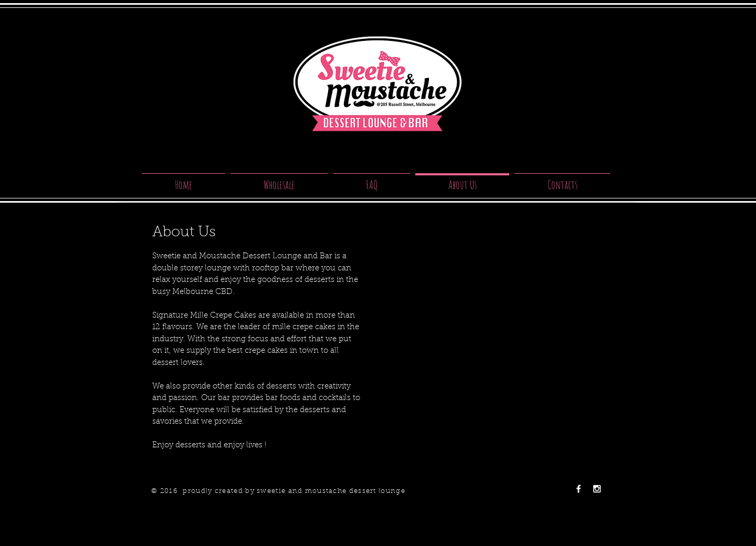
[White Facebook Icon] (579, 489)
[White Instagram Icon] (597, 489)
